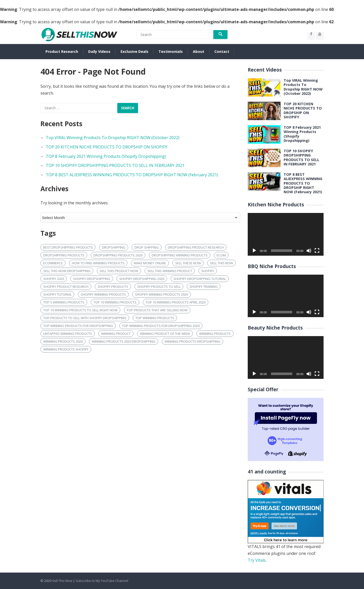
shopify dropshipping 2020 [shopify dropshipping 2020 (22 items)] (142, 279)
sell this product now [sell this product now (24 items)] (119, 271)
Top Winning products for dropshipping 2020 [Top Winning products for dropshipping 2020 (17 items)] (161, 326)
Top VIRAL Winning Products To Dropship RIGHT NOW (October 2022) (113, 138)
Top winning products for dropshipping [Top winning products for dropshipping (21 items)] (78, 326)
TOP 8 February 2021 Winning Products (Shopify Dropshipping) (106, 156)
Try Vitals (257, 560)
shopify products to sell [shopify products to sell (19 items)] (159, 287)
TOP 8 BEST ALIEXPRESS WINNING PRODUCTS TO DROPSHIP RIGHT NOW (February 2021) (132, 175)
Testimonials (171, 51)
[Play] (254, 251)
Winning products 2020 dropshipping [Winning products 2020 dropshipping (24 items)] (124, 341)
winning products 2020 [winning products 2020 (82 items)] (63, 341)
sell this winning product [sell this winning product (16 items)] (170, 271)
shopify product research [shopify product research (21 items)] (66, 287)
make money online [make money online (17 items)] (150, 263)
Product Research (62, 51)
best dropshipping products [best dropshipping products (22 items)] (68, 247)
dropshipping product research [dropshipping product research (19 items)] (196, 247)
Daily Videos (99, 51)
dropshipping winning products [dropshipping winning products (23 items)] (180, 255)
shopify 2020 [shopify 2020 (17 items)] (54, 279)
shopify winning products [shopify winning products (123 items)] (103, 294)
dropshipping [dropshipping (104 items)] (114, 247)
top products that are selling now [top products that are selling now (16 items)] (157, 310)
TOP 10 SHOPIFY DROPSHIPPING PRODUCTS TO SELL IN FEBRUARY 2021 (115, 165)
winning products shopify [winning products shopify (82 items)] (66, 349)
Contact (222, 51)
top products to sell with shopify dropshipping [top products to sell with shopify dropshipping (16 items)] (85, 318)
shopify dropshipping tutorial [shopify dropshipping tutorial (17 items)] (200, 279)
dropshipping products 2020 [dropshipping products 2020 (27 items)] (118, 255)
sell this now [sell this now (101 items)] (222, 263)
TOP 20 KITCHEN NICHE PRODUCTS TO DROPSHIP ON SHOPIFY (107, 147)
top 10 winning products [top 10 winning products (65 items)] (115, 302)
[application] (286, 234)
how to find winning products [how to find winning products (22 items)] (98, 263)
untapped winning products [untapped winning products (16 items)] (68, 334)
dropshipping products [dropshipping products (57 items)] (64, 255)
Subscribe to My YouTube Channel (102, 581)
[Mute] (309, 251)
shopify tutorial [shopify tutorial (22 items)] (57, 294)
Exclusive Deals (134, 51)
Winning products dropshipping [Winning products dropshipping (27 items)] (192, 341)
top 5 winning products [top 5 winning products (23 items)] (64, 302)
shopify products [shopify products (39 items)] (113, 287)
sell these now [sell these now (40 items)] (188, 263)
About (199, 51)
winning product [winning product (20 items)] (116, 334)
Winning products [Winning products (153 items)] (215, 334)
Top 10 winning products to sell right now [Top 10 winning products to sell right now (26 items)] (80, 310)
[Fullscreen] (317, 251)
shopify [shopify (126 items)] (208, 271)
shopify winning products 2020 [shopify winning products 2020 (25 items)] (162, 294)
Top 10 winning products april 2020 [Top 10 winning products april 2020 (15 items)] (176, 302)
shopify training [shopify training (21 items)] (204, 287)
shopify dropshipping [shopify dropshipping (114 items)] (92, 279)
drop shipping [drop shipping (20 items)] (147, 247)
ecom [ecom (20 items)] (221, 255)
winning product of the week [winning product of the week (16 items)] (165, 334)
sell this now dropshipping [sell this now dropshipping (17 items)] (67, 271)
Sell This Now (62, 581)
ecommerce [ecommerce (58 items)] (53, 263)
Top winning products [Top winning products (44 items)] (155, 318)
